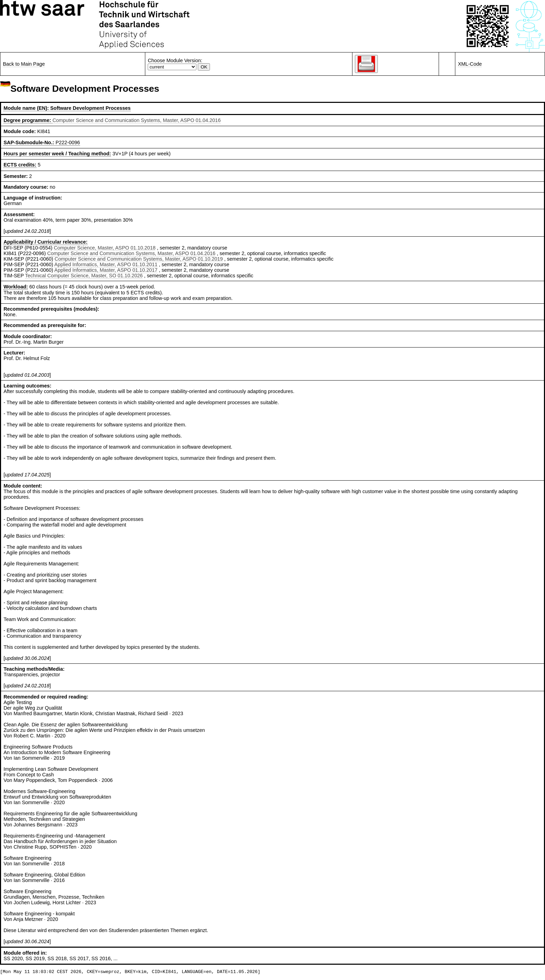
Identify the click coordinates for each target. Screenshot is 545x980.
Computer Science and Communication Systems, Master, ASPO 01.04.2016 (137, 120)
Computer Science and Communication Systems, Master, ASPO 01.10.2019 (139, 259)
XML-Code (470, 64)
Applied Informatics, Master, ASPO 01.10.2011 (106, 264)
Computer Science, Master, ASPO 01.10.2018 (105, 248)
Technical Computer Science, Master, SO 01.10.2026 (84, 276)
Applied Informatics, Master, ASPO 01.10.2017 (106, 270)
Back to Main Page (24, 64)
